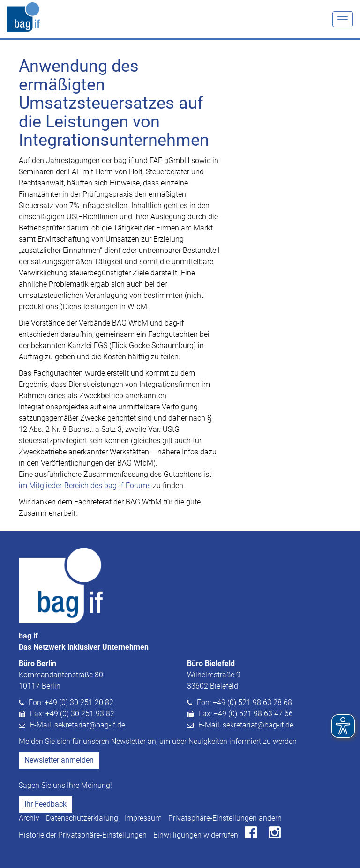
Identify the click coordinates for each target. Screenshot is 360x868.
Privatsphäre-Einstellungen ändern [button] (225, 818)
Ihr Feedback (45, 804)
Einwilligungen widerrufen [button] (196, 835)
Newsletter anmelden (59, 760)
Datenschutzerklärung (82, 818)
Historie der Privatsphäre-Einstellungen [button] (83, 835)
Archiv (29, 818)
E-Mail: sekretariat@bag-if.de (78, 725)
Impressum (143, 818)
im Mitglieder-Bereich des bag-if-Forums (85, 486)
